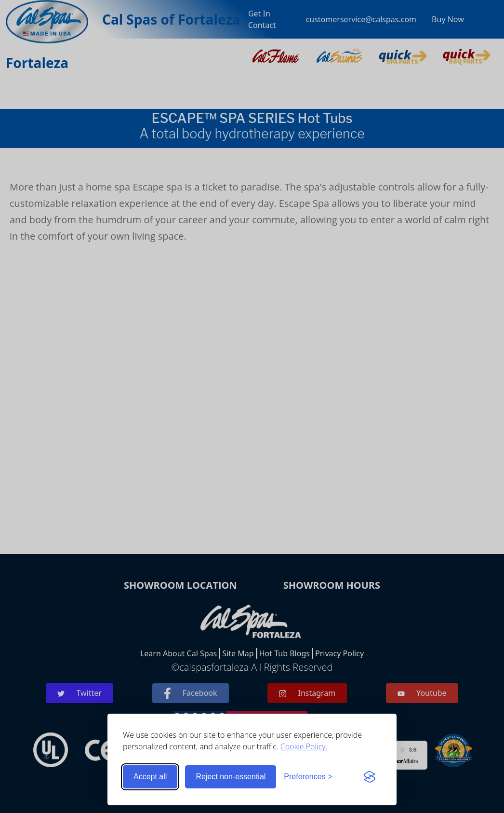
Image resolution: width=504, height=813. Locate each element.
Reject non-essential (231, 777)
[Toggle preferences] (308, 777)
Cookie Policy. (304, 746)
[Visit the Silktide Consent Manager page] (370, 777)
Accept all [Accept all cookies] (150, 777)
